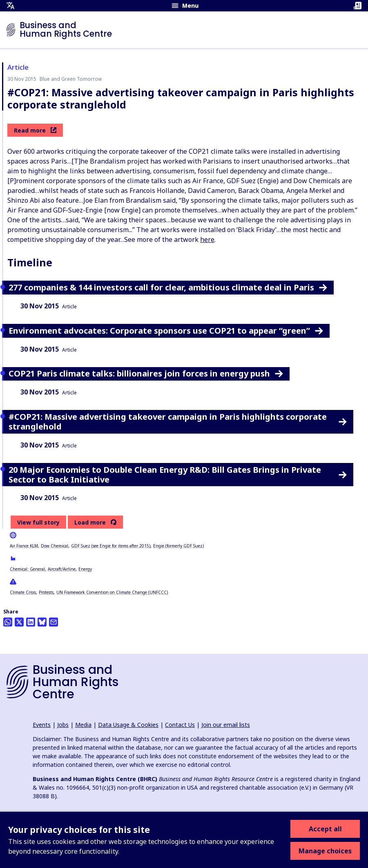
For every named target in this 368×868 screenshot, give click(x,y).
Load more (90, 523)
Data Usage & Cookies (128, 725)
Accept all (325, 829)
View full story (38, 522)
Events (42, 725)
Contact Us (180, 725)
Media (83, 725)
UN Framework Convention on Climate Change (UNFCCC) (112, 592)
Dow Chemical (55, 546)
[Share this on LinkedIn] (31, 622)
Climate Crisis (23, 592)
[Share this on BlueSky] (42, 622)
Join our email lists (226, 725)
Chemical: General (27, 569)
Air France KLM (24, 546)
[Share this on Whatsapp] (8, 622)
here (207, 239)
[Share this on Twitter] (19, 622)
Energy (85, 569)
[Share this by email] (54, 622)
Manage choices (325, 851)
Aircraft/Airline (62, 569)
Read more (35, 130)
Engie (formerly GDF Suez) (178, 546)
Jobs (63, 725)
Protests (46, 592)
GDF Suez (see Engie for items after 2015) (111, 546)
